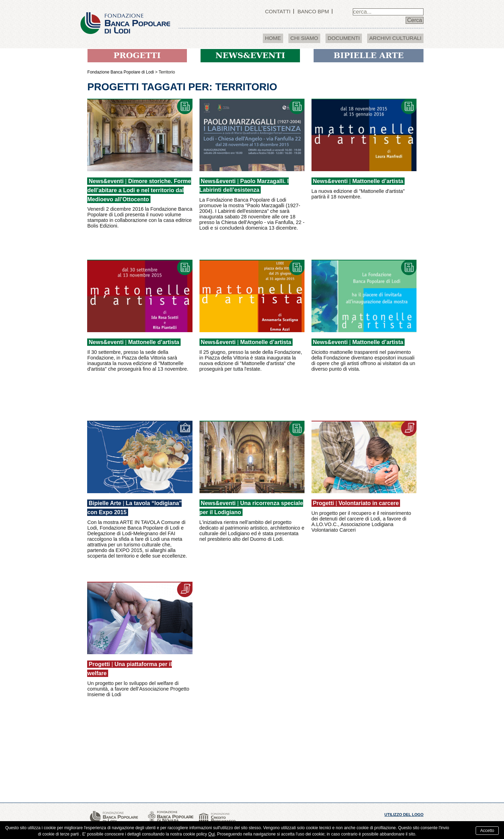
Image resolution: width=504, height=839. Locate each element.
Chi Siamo (304, 38)
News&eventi (106, 181)
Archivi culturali (395, 38)
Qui (212, 834)
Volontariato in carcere (369, 503)
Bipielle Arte (105, 503)
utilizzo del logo (404, 814)
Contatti (278, 11)
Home (273, 38)
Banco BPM (313, 11)
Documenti (344, 38)
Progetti (323, 503)
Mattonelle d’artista (378, 181)
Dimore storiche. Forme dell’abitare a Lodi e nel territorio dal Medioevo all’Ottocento (139, 190)
